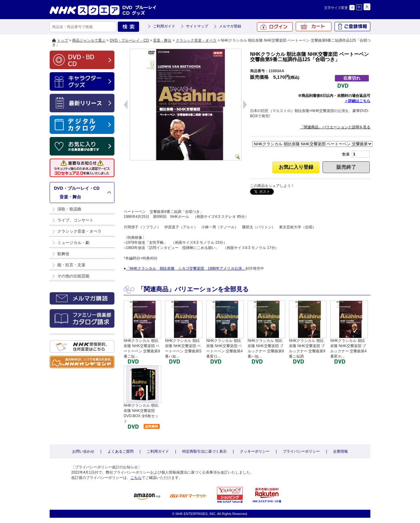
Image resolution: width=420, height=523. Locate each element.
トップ (63, 40)
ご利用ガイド (164, 26)
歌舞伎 (63, 254)
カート (314, 27)
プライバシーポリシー (301, 451)
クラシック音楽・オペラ (196, 40)
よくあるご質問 (121, 451)
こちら (136, 478)
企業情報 (340, 451)
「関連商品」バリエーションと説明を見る (335, 127)
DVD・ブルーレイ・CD (129, 40)
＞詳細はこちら (357, 101)
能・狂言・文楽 (71, 265)
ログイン (275, 27)
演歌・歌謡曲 (69, 209)
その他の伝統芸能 (73, 276)
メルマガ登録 (230, 26)
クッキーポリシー (255, 451)
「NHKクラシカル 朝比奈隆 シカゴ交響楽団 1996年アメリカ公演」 (186, 268)
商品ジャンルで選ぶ (89, 40)
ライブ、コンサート (75, 220)
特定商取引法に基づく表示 (204, 451)
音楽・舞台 (162, 40)
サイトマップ (197, 26)
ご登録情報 (352, 27)
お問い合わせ (83, 451)
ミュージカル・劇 (73, 243)
